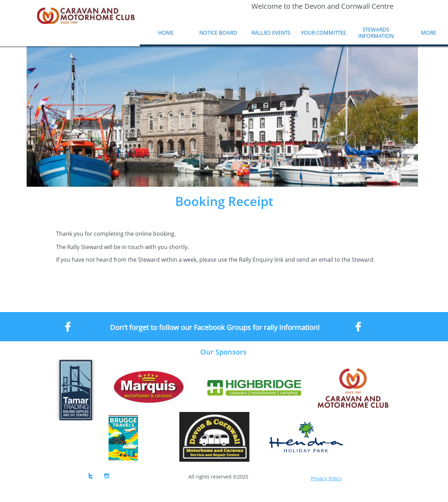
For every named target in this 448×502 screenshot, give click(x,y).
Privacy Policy (326, 478)
